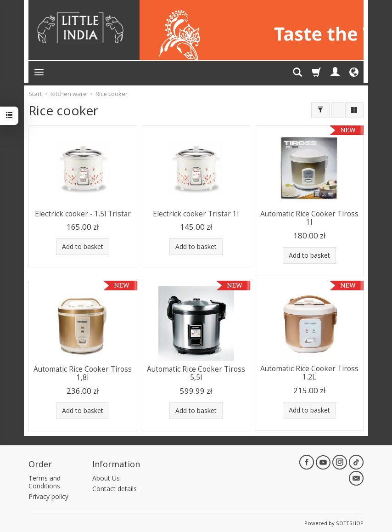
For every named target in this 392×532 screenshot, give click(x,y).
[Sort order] (337, 110)
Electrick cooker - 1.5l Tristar (83, 214)
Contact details (115, 489)
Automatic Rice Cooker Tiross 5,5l (196, 373)
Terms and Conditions (45, 482)
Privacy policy (48, 496)
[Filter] (320, 110)
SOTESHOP (350, 523)
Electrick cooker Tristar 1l (196, 214)
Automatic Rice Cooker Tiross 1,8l (83, 373)
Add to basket (83, 246)
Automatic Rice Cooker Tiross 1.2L (309, 373)
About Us (106, 478)
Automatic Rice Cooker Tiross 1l (309, 218)
